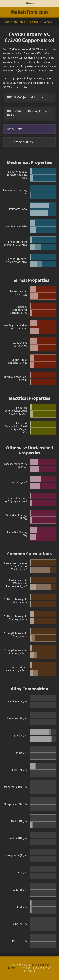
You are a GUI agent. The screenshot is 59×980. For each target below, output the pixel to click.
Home (6, 22)
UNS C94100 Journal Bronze (25, 97)
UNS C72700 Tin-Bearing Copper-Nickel (28, 113)
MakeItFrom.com (29, 12)
